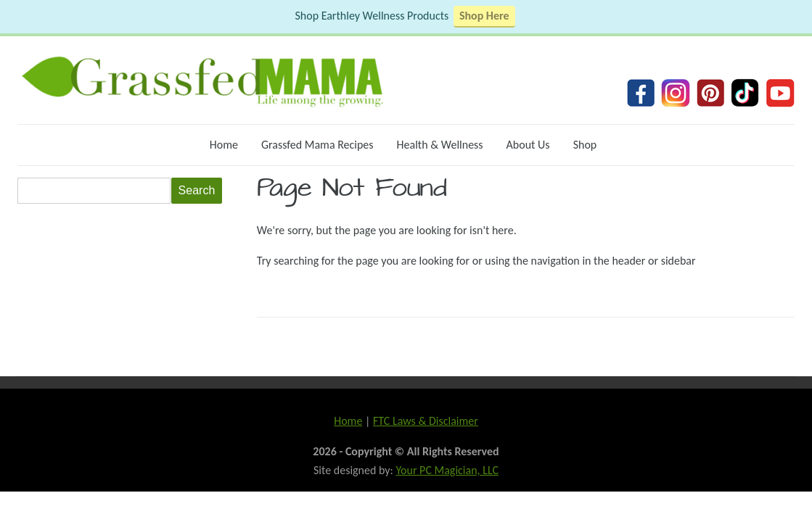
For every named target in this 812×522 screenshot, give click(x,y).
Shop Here (484, 16)
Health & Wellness (440, 145)
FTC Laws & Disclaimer (426, 421)
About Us (528, 145)
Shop (585, 145)
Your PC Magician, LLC (447, 470)
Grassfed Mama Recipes (317, 145)
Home (224, 145)
